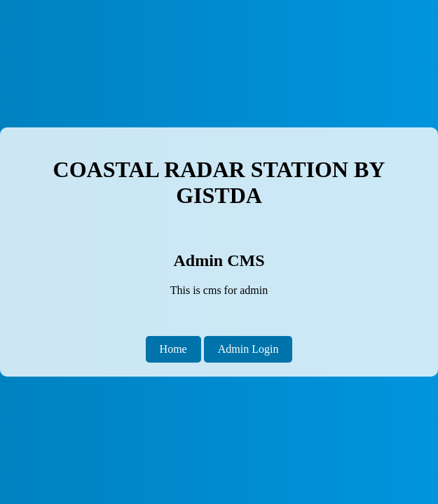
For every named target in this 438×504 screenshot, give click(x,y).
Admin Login (248, 349)
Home (173, 349)
